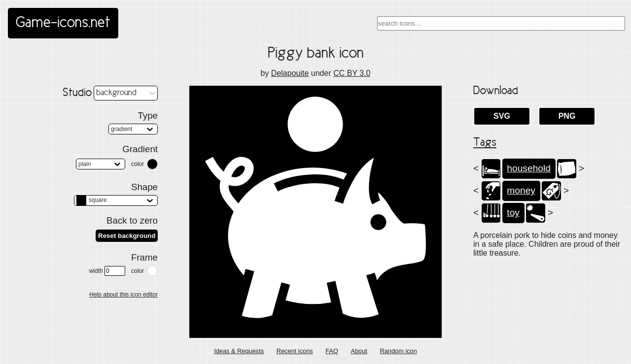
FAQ (332, 351)
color (138, 164)
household (529, 168)
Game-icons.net (63, 23)
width (107, 271)
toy (513, 213)
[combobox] (501, 23)
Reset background (127, 236)
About (359, 351)
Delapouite (290, 73)
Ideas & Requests (239, 351)
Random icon (398, 351)
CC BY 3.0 (352, 73)
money (521, 190)
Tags (485, 143)
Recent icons (295, 351)
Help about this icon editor (123, 295)
